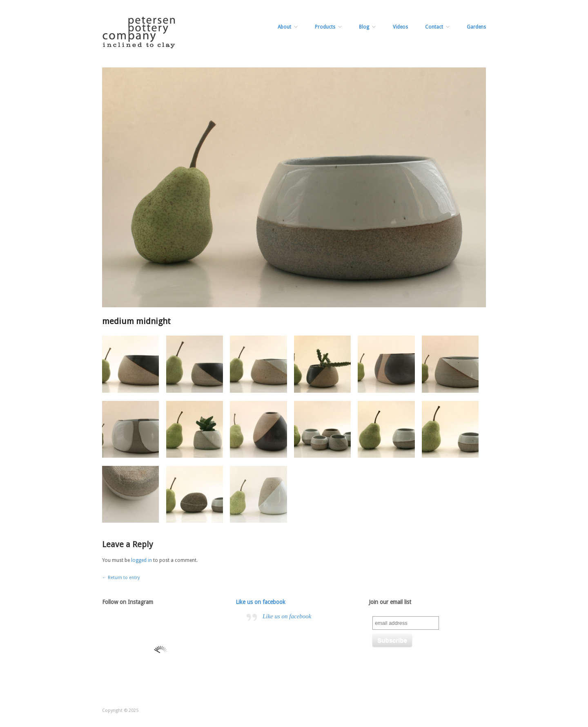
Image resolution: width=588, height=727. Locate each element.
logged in (141, 560)
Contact (434, 27)
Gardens (476, 27)
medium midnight (136, 321)
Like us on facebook (261, 602)
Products (325, 27)
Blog (364, 27)
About (284, 27)
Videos (400, 27)
